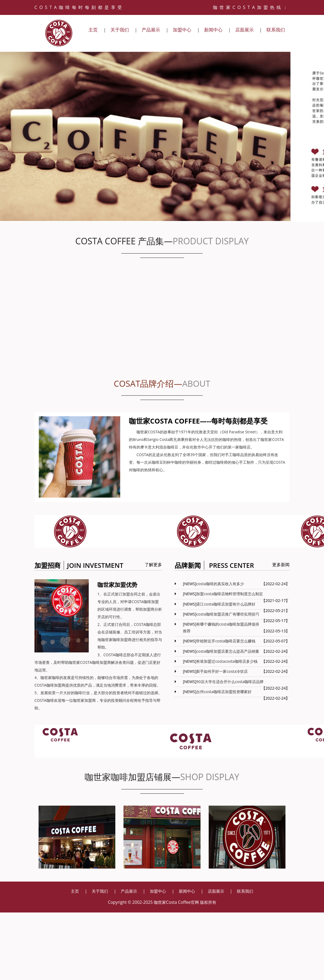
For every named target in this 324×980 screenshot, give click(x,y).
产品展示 (151, 30)
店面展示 (244, 30)
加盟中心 (182, 30)
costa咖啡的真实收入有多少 (220, 584)
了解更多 (153, 565)
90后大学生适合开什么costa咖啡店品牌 (230, 682)
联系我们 (276, 30)
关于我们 (120, 30)
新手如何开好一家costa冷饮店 (222, 671)
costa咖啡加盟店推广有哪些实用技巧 (228, 614)
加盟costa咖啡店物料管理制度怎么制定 (230, 594)
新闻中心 (213, 30)
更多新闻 (281, 565)
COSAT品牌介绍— (162, 384)
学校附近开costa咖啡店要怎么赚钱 (226, 641)
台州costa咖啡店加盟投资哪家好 (224, 692)
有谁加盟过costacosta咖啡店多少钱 (227, 661)
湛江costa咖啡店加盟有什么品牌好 (226, 604)
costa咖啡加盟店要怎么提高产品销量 (228, 651)
